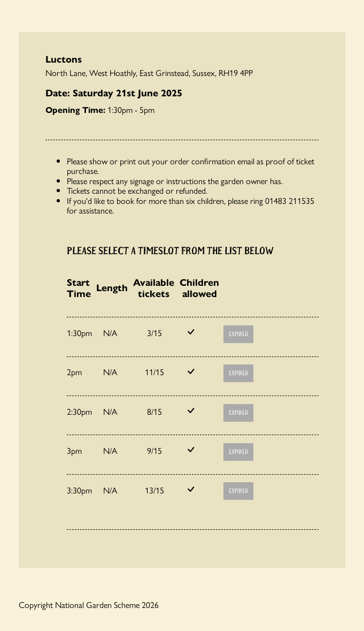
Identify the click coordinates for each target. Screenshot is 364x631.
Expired (238, 334)
